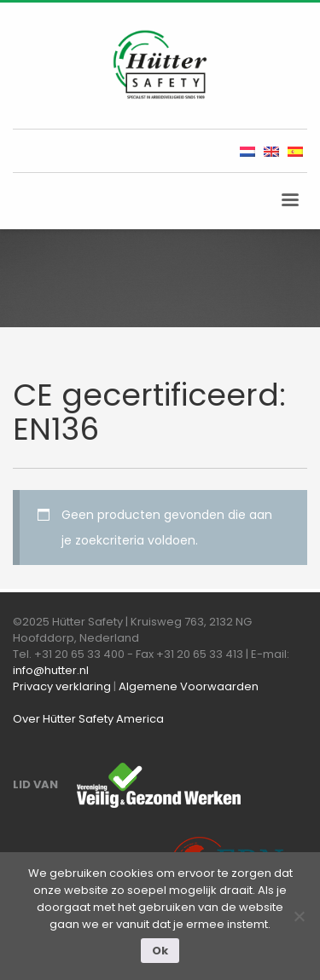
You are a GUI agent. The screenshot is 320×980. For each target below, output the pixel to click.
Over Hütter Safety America (88, 719)
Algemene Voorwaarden (189, 686)
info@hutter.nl (51, 670)
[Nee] (299, 916)
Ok (160, 951)
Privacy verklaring (62, 686)
